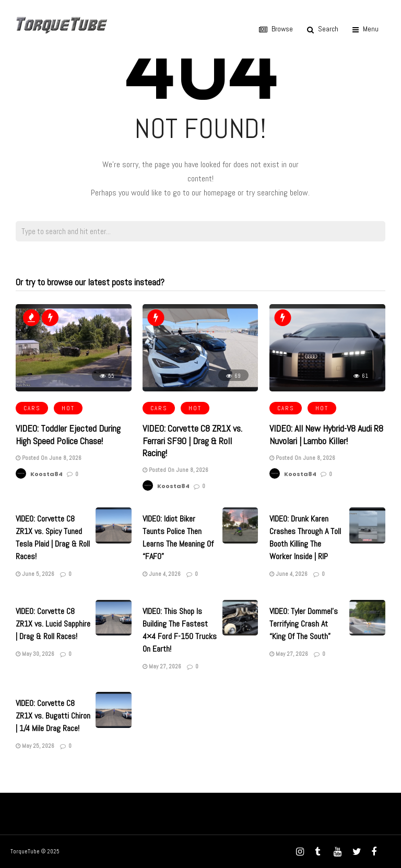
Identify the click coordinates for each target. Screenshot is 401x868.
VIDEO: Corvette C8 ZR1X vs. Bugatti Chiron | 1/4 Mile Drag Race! (53, 716)
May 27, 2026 (162, 666)
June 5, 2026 (35, 574)
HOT (68, 408)
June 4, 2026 (162, 574)
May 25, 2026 (35, 746)
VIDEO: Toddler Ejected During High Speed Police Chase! (68, 434)
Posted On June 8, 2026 (49, 458)
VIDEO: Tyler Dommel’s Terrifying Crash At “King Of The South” (304, 624)
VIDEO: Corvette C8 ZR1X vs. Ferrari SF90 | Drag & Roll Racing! (192, 441)
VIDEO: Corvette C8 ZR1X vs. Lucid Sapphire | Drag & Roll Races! (53, 624)
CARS (32, 408)
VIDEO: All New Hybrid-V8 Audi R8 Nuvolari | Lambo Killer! (326, 434)
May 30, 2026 (35, 654)
